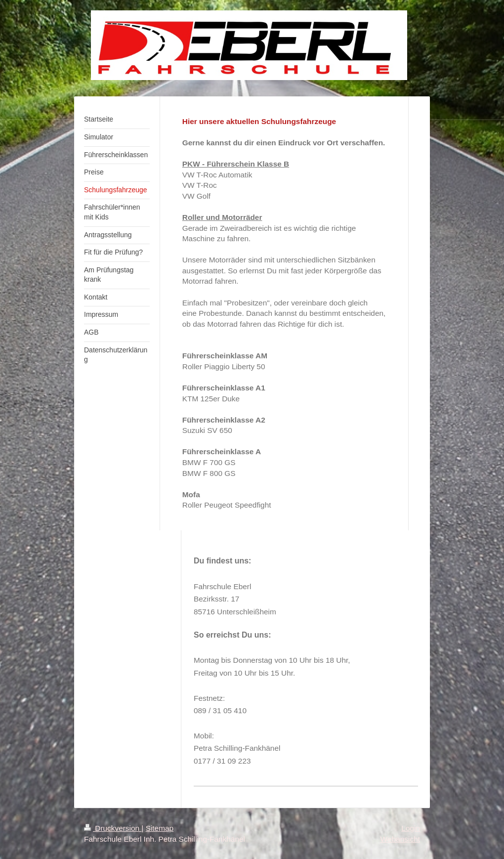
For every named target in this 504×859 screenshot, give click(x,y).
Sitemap (160, 828)
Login (411, 828)
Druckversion (113, 828)
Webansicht (400, 839)
